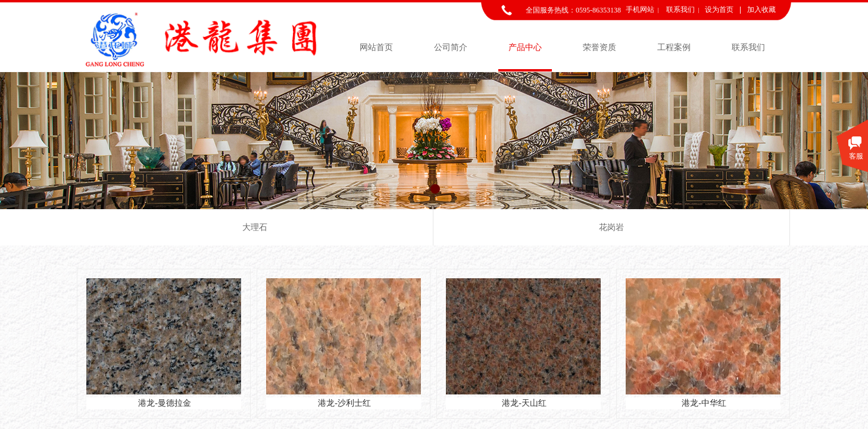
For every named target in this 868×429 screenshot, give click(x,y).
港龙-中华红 (704, 403)
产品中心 (525, 47)
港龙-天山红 (524, 403)
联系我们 (748, 47)
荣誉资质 (600, 47)
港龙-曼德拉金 (165, 403)
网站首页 (376, 47)
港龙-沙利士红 (344, 403)
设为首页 (719, 10)
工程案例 (674, 47)
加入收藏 (761, 10)
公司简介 (451, 47)
